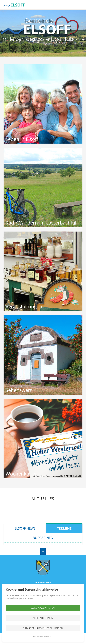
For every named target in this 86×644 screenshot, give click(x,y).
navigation (77, 5)
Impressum (37, 637)
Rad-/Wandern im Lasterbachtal (41, 223)
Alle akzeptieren (43, 608)
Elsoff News (25, 528)
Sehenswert (19, 390)
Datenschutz (48, 637)
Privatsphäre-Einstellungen (43, 628)
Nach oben (43, 551)
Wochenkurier (21, 474)
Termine (64, 528)
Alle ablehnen (43, 618)
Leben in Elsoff (22, 139)
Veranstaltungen (24, 306)
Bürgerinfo (43, 538)
